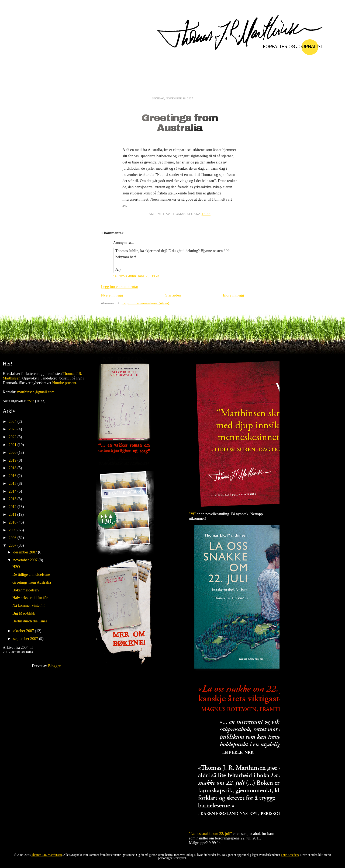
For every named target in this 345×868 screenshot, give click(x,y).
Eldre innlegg (233, 295)
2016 (13, 476)
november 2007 (26, 560)
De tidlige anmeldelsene (31, 574)
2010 (13, 522)
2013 (13, 499)
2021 (13, 445)
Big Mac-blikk (24, 613)
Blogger (54, 666)
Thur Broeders (290, 855)
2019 (13, 460)
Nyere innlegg (112, 295)
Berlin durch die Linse (30, 621)
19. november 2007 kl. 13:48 (137, 276)
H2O (16, 567)
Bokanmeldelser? (26, 590)
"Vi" (31, 401)
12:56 (206, 214)
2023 (13, 429)
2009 (13, 530)
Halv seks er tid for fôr (30, 598)
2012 (13, 507)
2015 (13, 483)
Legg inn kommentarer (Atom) (146, 303)
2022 (13, 437)
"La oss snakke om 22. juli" (210, 834)
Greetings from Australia (180, 123)
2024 (13, 421)
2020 (13, 452)
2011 (13, 514)
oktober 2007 (24, 631)
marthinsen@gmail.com (36, 392)
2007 (13, 545)
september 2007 (26, 639)
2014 (13, 491)
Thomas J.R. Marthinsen (46, 855)
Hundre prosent (64, 383)
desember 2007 (26, 552)
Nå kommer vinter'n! (29, 605)
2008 (13, 538)
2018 (13, 468)
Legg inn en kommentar (120, 287)
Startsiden (173, 295)
